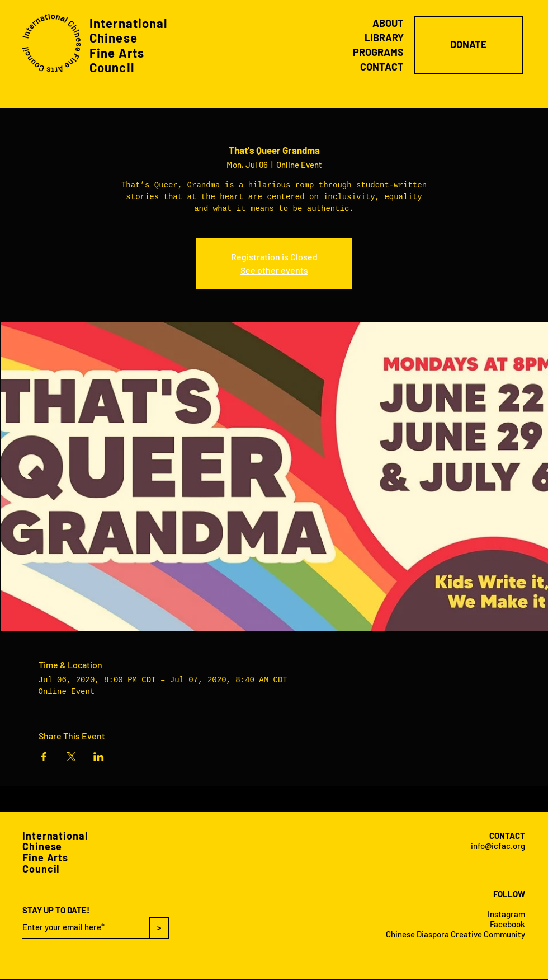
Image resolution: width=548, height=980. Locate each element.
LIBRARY (384, 37)
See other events (274, 270)
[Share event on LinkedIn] (99, 757)
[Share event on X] (71, 757)
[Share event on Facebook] (44, 757)
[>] (159, 928)
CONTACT (382, 67)
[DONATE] (469, 45)
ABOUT (388, 23)
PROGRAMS (378, 52)
